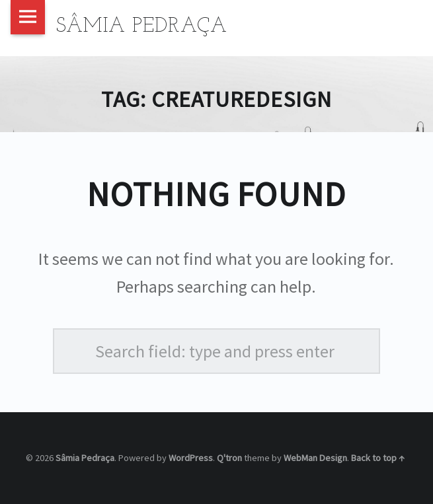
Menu (28, 17)
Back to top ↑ (378, 458)
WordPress (191, 458)
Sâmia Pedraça (85, 458)
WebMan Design (315, 458)
